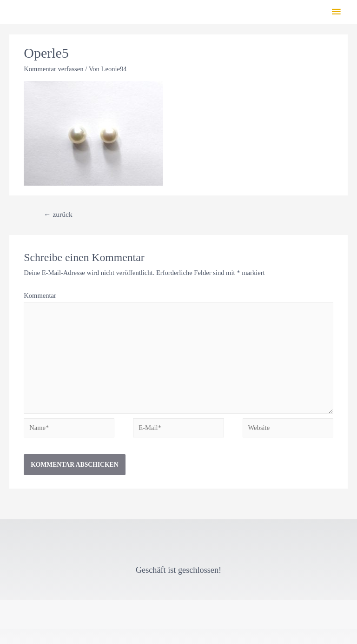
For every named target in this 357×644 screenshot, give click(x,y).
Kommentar (40, 295)
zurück (58, 214)
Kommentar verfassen (53, 69)
